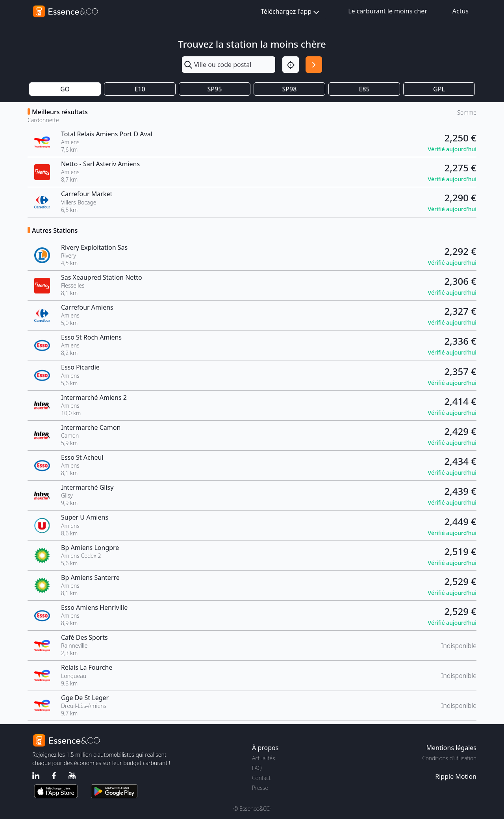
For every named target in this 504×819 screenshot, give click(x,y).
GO (65, 89)
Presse (260, 788)
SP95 (215, 89)
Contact (261, 778)
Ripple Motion (456, 776)
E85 (364, 89)
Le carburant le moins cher (388, 11)
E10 (140, 89)
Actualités (264, 758)
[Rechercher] (314, 65)
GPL (439, 89)
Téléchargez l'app (291, 12)
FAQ (257, 768)
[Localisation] (291, 65)
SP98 (290, 89)
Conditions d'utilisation (449, 758)
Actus (460, 11)
